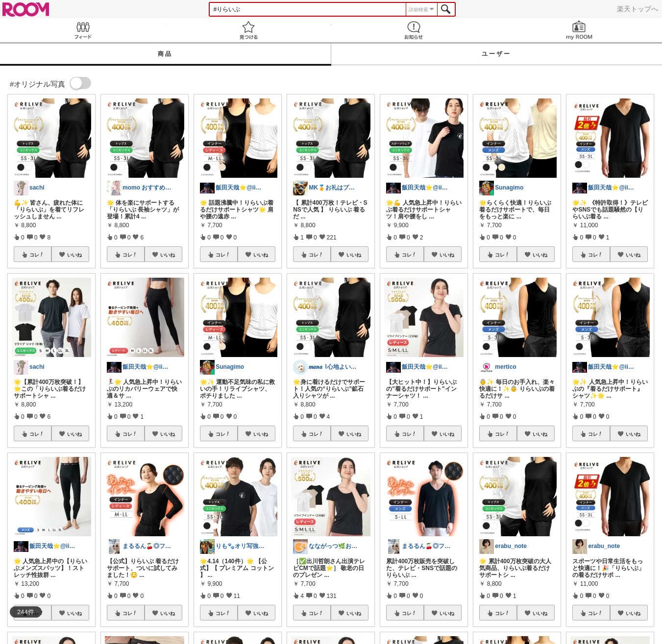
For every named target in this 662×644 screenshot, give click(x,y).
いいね (74, 255)
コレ (37, 255)
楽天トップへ (637, 9)
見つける (248, 30)
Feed (83, 30)
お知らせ (414, 30)
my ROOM (579, 30)
